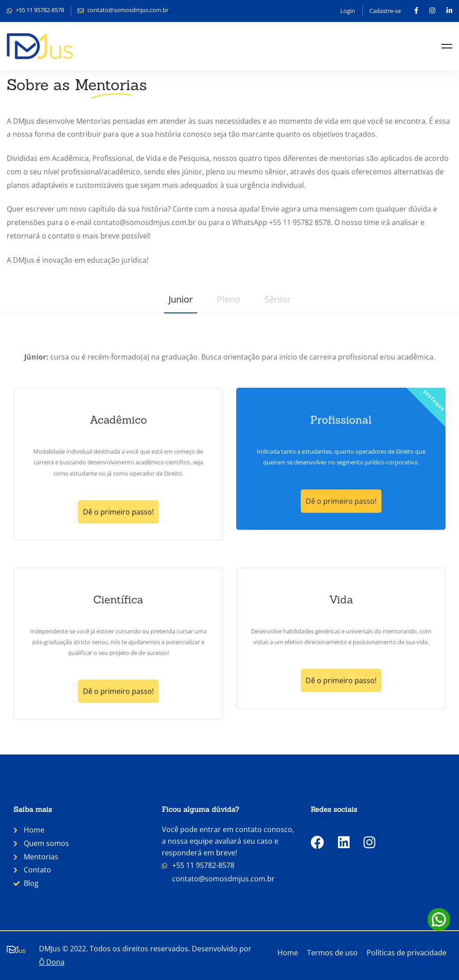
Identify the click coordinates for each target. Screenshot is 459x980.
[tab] (181, 301)
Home (288, 953)
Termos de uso (332, 953)
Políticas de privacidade (407, 953)
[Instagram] (369, 842)
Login (348, 11)
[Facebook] (317, 842)
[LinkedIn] (344, 842)
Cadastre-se (385, 11)
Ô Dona (52, 962)
